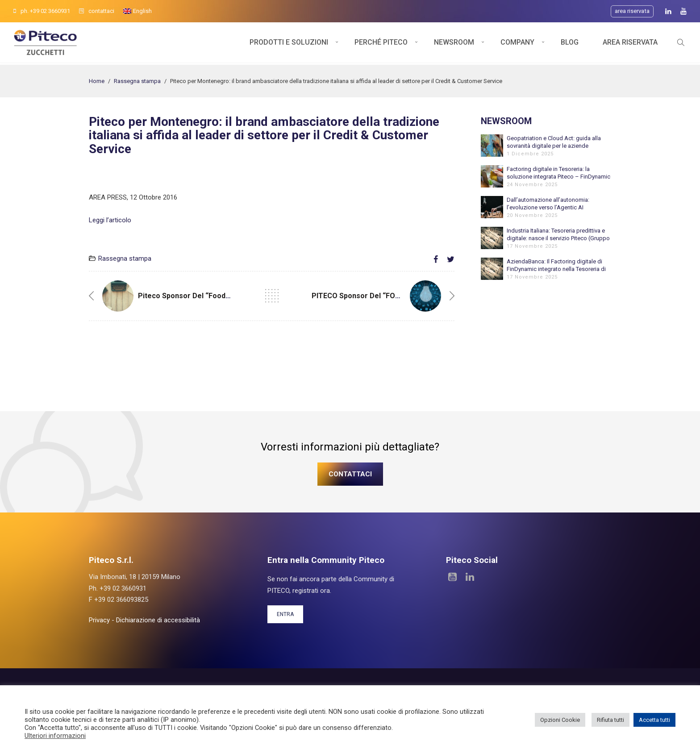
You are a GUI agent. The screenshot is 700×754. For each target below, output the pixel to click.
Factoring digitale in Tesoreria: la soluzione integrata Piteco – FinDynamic (558, 173)
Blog (570, 44)
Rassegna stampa (137, 81)
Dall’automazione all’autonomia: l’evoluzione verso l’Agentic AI (548, 204)
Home (97, 81)
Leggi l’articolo (110, 220)
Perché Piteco (381, 44)
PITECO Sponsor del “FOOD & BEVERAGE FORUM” (395, 296)
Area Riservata (630, 44)
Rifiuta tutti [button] (610, 720)
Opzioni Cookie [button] (560, 720)
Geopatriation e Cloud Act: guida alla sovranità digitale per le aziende (554, 142)
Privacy (99, 620)
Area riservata (632, 11)
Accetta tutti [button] (654, 720)
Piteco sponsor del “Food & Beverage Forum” (216, 296)
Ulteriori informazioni (55, 736)
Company (517, 44)
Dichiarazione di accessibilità (158, 620)
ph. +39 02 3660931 (42, 11)
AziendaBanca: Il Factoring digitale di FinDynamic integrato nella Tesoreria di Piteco (556, 265)
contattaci (97, 11)
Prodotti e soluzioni (289, 44)
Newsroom (454, 44)
